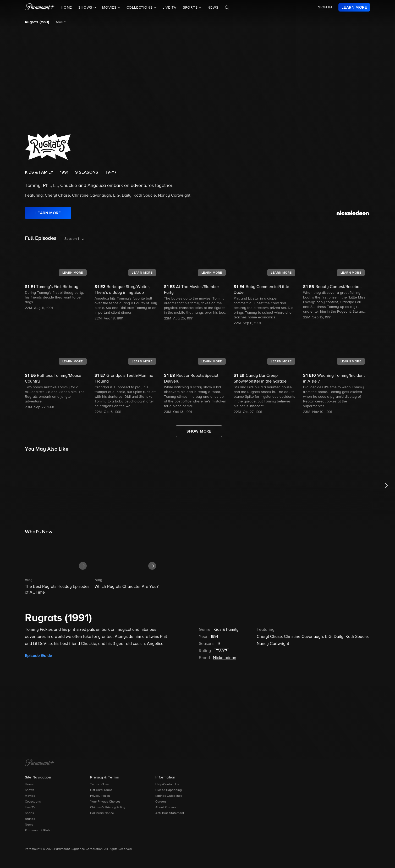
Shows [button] (86, 8)
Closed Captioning (169, 790)
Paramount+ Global (39, 831)
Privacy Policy (100, 796)
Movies (30, 796)
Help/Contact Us (167, 784)
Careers (161, 802)
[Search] (227, 8)
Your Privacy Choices (105, 802)
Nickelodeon (225, 658)
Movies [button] (110, 8)
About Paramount (168, 808)
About (61, 22)
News (213, 8)
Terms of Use (99, 784)
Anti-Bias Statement (170, 813)
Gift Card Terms (101, 790)
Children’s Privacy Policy (108, 808)
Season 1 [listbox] (72, 239)
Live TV (169, 8)
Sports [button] (191, 8)
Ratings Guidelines (169, 796)
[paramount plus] (40, 7)
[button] (58, 567)
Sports (29, 813)
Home (66, 8)
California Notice (102, 813)
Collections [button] (140, 8)
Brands (30, 819)
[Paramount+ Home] (40, 763)
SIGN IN (325, 7)
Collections (33, 802)
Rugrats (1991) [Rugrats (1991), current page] (37, 22)
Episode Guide (39, 656)
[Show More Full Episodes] (199, 431)
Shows (30, 790)
